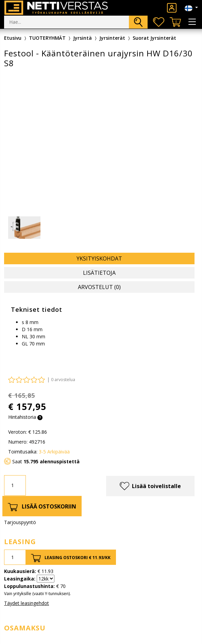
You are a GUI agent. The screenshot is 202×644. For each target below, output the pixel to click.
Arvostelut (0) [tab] (99, 287)
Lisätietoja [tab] (99, 273)
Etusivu (13, 38)
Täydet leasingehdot (27, 603)
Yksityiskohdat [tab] (99, 258)
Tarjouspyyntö (20, 522)
